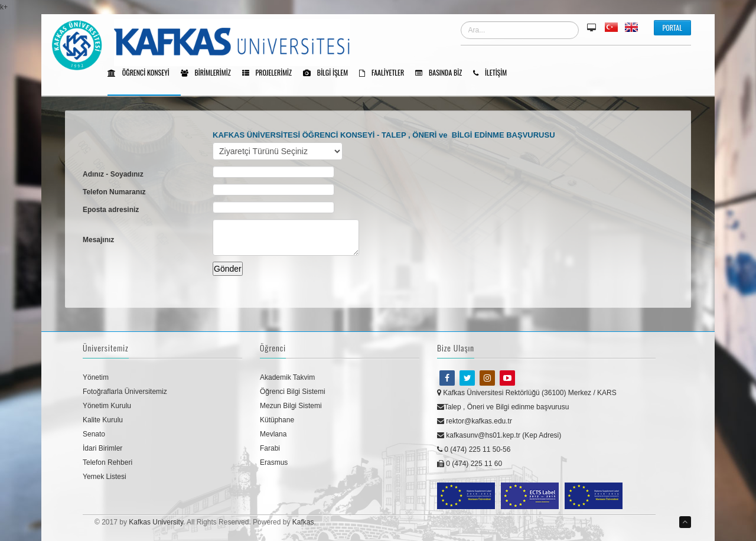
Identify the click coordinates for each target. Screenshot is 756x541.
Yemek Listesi (105, 477)
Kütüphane (277, 420)
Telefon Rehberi (107, 462)
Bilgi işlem (330, 73)
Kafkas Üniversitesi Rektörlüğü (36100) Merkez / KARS (527, 393)
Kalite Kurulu (103, 420)
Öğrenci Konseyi (143, 73)
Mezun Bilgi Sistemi (291, 406)
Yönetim (96, 377)
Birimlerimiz (210, 73)
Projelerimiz (271, 73)
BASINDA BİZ (443, 73)
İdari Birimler (102, 448)
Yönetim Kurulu (107, 406)
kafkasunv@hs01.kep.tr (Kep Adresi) (499, 435)
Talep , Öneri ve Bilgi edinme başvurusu (503, 407)
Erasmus (274, 462)
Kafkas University (156, 522)
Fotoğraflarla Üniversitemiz (125, 392)
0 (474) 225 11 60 (470, 464)
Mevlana (273, 434)
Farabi (270, 448)
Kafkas (303, 522)
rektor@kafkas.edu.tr (475, 421)
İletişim (494, 73)
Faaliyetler (386, 73)
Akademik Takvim (287, 377)
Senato (94, 434)
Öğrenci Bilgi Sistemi (293, 392)
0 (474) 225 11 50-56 (474, 449)
